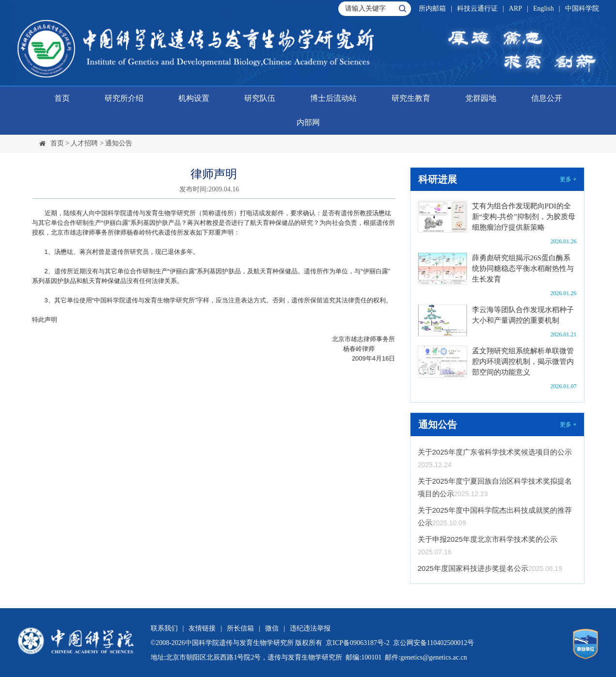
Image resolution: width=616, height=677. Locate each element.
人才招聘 (84, 143)
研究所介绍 (124, 98)
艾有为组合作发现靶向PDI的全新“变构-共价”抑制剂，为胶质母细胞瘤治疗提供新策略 (524, 217)
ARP (515, 8)
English (544, 8)
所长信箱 (240, 628)
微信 (272, 628)
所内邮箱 (432, 8)
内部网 (308, 122)
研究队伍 (260, 98)
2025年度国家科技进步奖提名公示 (473, 568)
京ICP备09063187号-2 (357, 643)
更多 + (568, 179)
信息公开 (547, 98)
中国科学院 (582, 8)
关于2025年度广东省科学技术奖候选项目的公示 (495, 452)
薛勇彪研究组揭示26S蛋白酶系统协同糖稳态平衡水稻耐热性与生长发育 (523, 268)
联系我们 (164, 628)
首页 (62, 98)
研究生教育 (411, 98)
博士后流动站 (333, 98)
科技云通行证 (477, 8)
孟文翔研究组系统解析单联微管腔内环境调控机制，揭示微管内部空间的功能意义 (523, 362)
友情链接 (202, 628)
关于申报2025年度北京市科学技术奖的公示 (488, 539)
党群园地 (481, 98)
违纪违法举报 (310, 628)
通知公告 (119, 143)
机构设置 (194, 98)
